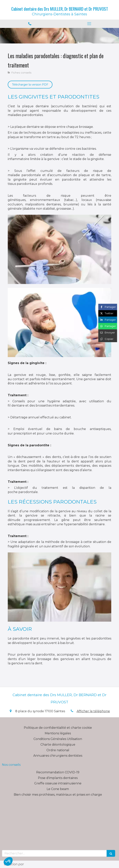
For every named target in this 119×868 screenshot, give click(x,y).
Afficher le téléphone (93, 711)
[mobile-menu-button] (89, 24)
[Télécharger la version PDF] (30, 85)
